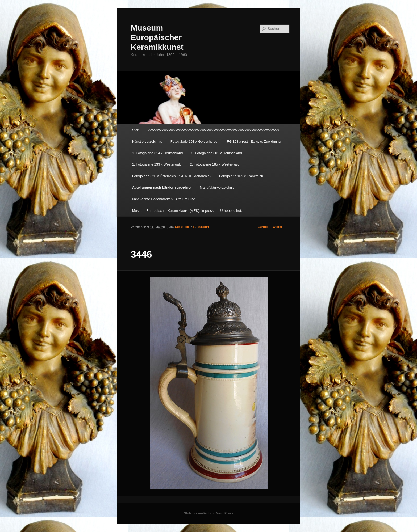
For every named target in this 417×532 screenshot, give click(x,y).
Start (136, 130)
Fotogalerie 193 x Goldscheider (195, 142)
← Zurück (261, 227)
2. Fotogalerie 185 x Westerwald (215, 164)
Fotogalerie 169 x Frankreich (241, 176)
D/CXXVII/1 (201, 227)
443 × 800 (182, 227)
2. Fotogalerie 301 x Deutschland (217, 153)
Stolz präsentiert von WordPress (208, 513)
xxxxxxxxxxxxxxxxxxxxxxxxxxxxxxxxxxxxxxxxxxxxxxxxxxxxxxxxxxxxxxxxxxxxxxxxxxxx (214, 130)
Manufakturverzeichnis (217, 187)
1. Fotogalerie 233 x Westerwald (157, 164)
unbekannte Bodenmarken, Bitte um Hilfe (164, 199)
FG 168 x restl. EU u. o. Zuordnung (254, 142)
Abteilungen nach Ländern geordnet (162, 187)
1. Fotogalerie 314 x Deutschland (158, 153)
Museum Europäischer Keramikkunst (157, 37)
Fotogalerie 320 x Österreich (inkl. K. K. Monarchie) (172, 176)
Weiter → (280, 227)
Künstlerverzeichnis (147, 142)
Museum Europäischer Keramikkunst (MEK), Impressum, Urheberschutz (187, 211)
